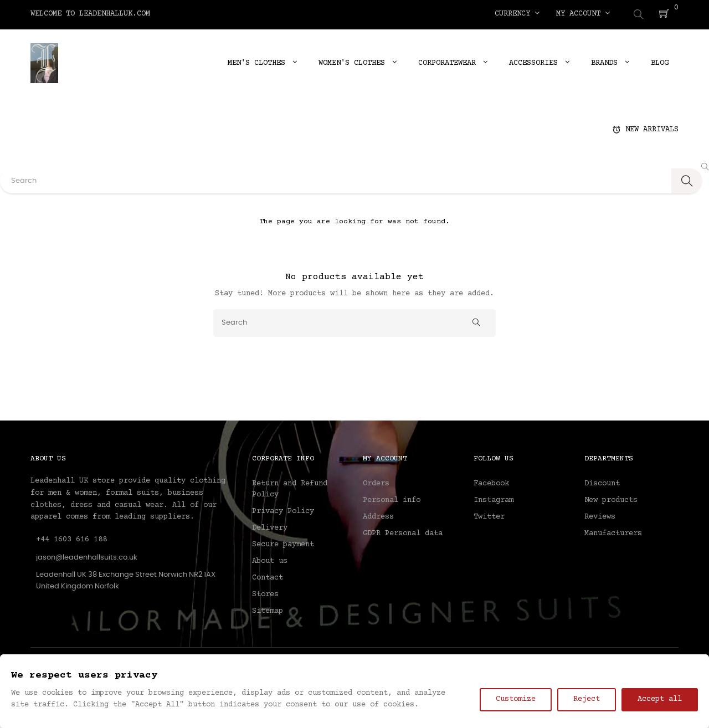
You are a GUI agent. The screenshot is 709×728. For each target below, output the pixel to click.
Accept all (660, 699)
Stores (265, 593)
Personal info (392, 499)
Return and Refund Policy (290, 488)
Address (378, 515)
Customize (516, 699)
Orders (376, 482)
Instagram (494, 499)
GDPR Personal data (403, 532)
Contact (268, 576)
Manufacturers (613, 532)
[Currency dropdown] (517, 14)
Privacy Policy (283, 510)
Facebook (491, 482)
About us (270, 560)
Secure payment (283, 543)
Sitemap (268, 609)
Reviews (600, 515)
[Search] (354, 321)
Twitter (489, 515)
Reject (587, 699)
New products (611, 499)
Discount (602, 482)
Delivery (270, 526)
